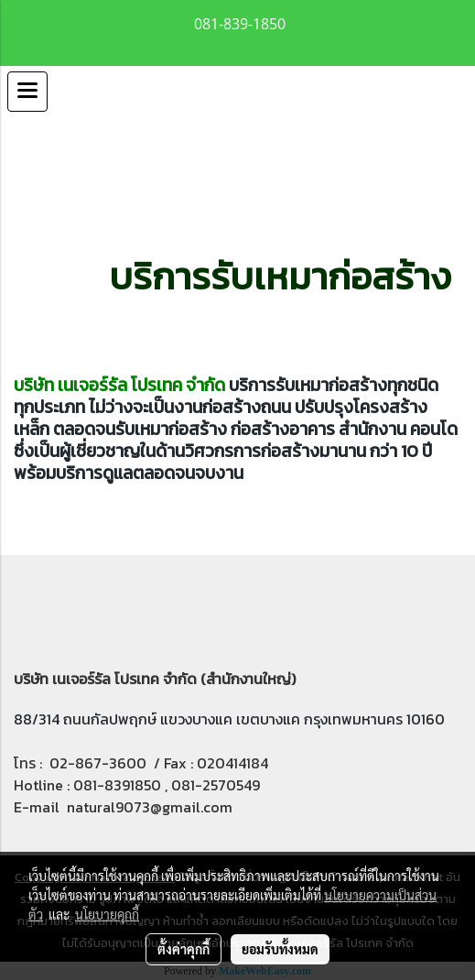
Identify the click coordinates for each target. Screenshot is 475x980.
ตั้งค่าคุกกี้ (184, 949)
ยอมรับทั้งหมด (280, 949)
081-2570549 (216, 785)
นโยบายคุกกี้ (107, 914)
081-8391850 (117, 785)
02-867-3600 (98, 763)
